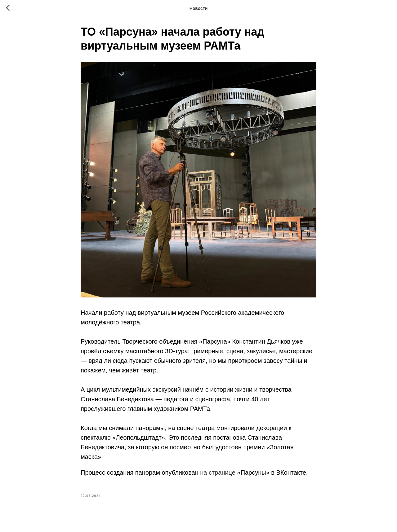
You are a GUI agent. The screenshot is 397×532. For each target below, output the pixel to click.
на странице (218, 477)
